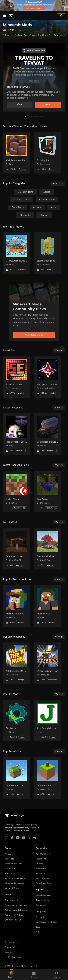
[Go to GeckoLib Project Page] (17, 721)
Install (48, 104)
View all (59, 350)
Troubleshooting (43, 900)
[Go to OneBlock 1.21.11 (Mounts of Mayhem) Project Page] (48, 778)
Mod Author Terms (13, 957)
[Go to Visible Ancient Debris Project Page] (17, 153)
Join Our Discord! (44, 854)
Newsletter (41, 869)
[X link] (29, 838)
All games (9, 854)
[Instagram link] (7, 838)
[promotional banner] (34, 5)
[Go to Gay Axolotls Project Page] (48, 491)
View (20, 104)
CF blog (39, 864)
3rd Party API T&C (13, 920)
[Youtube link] (18, 838)
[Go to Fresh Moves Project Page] (48, 606)
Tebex (38, 927)
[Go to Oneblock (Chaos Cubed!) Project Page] (17, 778)
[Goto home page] (11, 16)
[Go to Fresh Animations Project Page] (17, 606)
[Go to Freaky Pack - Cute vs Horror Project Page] (17, 434)
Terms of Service (12, 942)
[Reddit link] (35, 838)
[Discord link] (24, 838)
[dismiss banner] (63, 4)
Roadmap (40, 874)
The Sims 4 (10, 869)
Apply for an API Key (14, 915)
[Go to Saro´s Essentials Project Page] (17, 377)
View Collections (34, 335)
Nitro (38, 932)
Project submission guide (16, 905)
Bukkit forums (42, 878)
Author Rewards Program (16, 910)
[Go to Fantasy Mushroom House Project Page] (48, 549)
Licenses (8, 952)
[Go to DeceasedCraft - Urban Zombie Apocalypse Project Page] (48, 663)
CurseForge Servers (45, 883)
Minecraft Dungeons (14, 883)
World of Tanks (12, 888)
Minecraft (9, 859)
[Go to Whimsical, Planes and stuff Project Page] (48, 434)
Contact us (41, 905)
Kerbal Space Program (15, 878)
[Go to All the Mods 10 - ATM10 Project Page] (17, 663)
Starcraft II (10, 874)
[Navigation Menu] (4, 16)
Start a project (11, 900)
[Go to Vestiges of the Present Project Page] (48, 377)
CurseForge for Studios (46, 922)
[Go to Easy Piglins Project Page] (48, 153)
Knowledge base (43, 895)
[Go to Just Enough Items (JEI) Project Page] (48, 721)
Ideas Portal (41, 859)
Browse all (58, 184)
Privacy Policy (11, 947)
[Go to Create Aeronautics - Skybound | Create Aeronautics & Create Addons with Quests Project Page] (17, 253)
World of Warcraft (13, 864)
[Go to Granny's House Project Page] (17, 549)
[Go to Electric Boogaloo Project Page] (48, 253)
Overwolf (40, 917)
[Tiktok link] (12, 838)
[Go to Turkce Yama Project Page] (17, 491)
